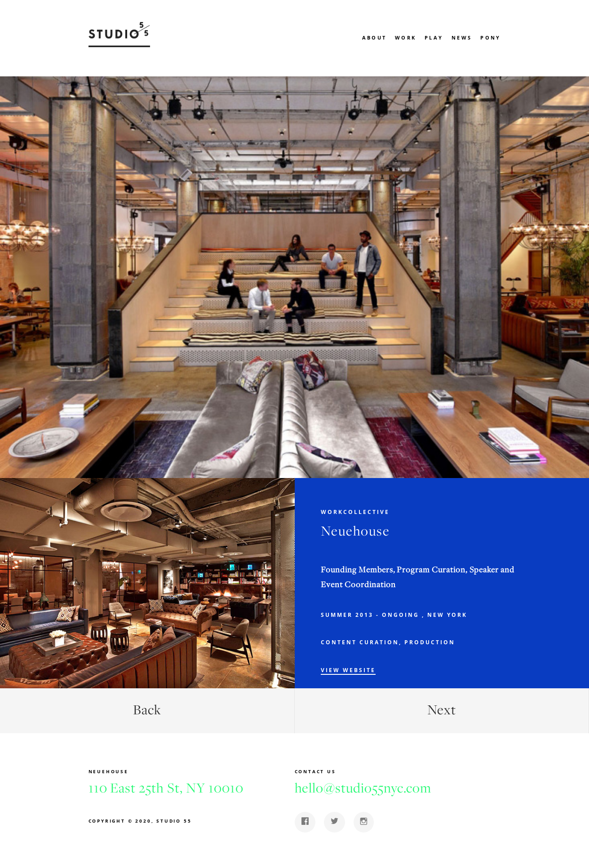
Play (434, 38)
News (462, 38)
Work (405, 38)
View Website (348, 670)
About (374, 38)
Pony (490, 38)
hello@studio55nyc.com (363, 788)
